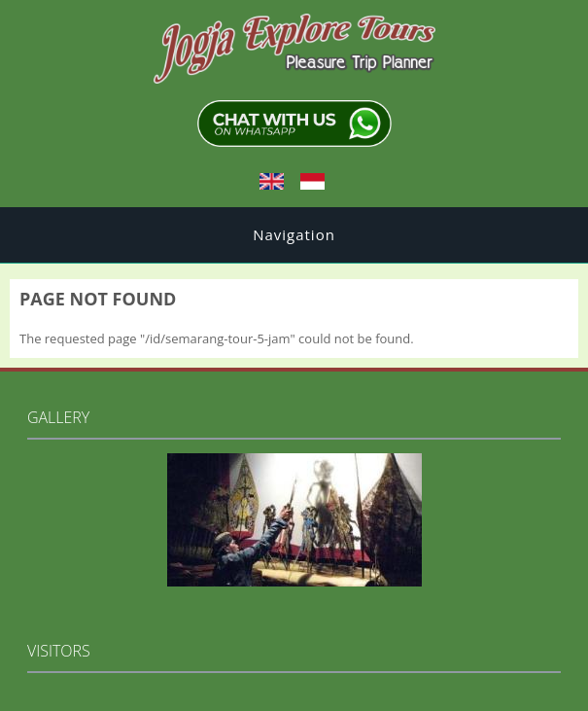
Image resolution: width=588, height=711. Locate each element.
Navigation (294, 234)
